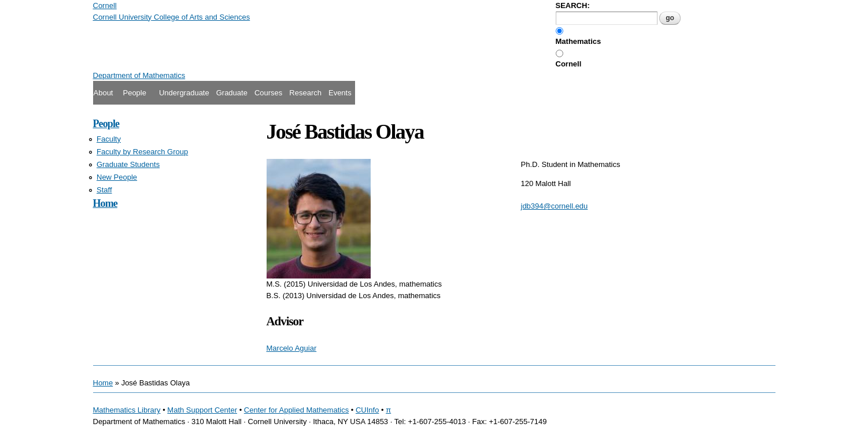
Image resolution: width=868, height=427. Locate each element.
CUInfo (367, 410)
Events (340, 93)
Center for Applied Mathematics (296, 410)
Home (105, 203)
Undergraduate (184, 93)
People (134, 93)
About (104, 93)
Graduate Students (128, 164)
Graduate (232, 93)
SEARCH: (573, 5)
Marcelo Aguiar (292, 348)
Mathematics (579, 41)
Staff (104, 190)
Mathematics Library (127, 410)
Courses (268, 93)
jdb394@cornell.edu (555, 206)
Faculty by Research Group (142, 152)
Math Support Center (202, 410)
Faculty (109, 139)
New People (117, 177)
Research (305, 93)
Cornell (569, 64)
